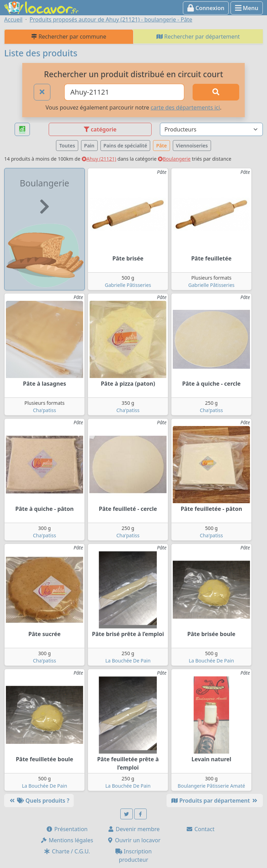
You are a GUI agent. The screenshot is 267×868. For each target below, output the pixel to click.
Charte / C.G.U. (67, 851)
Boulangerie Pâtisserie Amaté (211, 786)
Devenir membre (134, 829)
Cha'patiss (45, 410)
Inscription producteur (134, 855)
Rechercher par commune (69, 37)
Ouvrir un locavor (134, 840)
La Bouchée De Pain (128, 661)
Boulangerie (174, 159)
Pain (89, 146)
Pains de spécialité (126, 146)
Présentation (67, 829)
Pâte (161, 146)
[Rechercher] (216, 92)
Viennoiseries (192, 146)
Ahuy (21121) (99, 159)
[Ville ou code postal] (124, 92)
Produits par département (215, 801)
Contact (200, 829)
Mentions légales (67, 840)
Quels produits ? (39, 801)
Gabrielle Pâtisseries (128, 285)
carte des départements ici (185, 107)
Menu (247, 8)
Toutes (67, 146)
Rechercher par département (198, 37)
